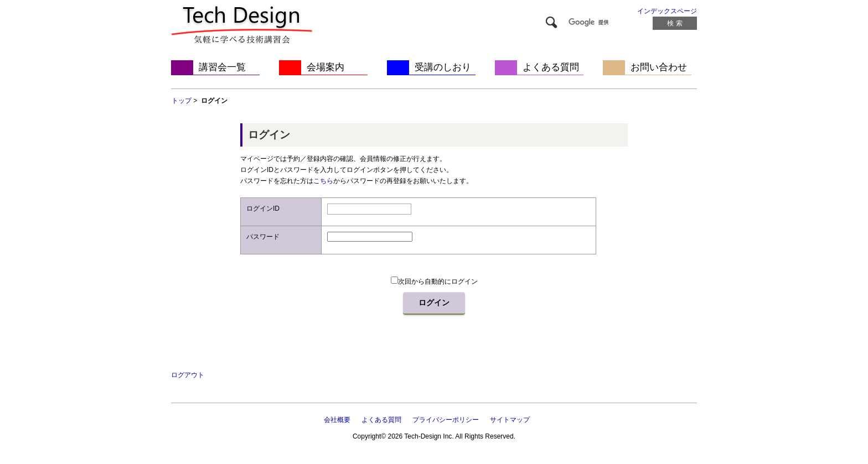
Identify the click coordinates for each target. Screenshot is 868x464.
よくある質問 (551, 67)
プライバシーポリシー (446, 420)
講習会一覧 (222, 67)
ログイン (434, 303)
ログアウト (188, 375)
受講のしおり (443, 67)
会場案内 (325, 67)
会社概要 (337, 420)
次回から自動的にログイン (434, 281)
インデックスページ (667, 11)
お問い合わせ (659, 67)
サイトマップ (510, 420)
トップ (182, 101)
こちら (323, 181)
